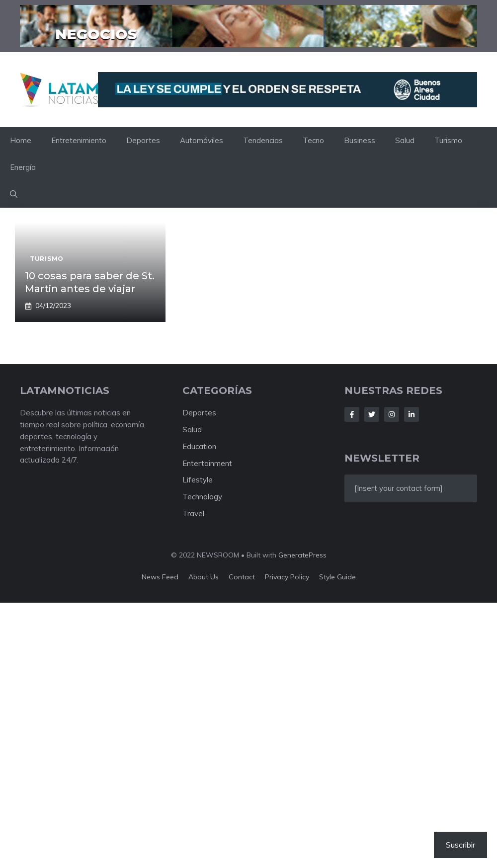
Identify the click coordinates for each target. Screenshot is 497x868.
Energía (23, 167)
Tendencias (263, 140)
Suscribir (460, 845)
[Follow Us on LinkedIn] (412, 414)
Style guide (337, 577)
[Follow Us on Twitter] (372, 414)
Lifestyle (198, 480)
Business (360, 140)
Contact (242, 577)
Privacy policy (287, 577)
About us (204, 577)
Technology (202, 497)
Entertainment (207, 463)
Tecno (313, 140)
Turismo (448, 140)
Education (199, 446)
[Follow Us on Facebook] (352, 414)
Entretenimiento (79, 140)
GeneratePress (302, 555)
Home (21, 140)
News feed (160, 577)
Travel (193, 513)
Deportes (143, 140)
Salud (405, 140)
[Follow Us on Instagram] (392, 414)
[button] (14, 194)
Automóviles (202, 140)
